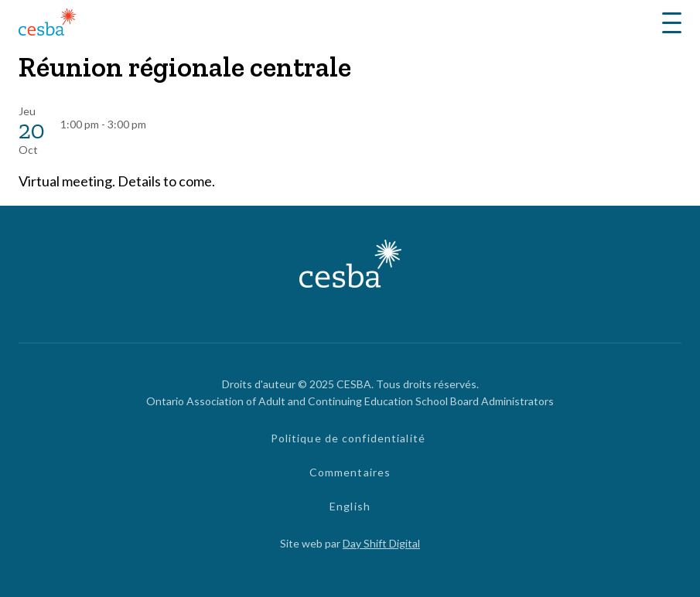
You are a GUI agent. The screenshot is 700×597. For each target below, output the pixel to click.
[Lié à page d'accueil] (47, 24)
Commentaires (350, 472)
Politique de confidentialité (348, 438)
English (350, 506)
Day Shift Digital (381, 543)
